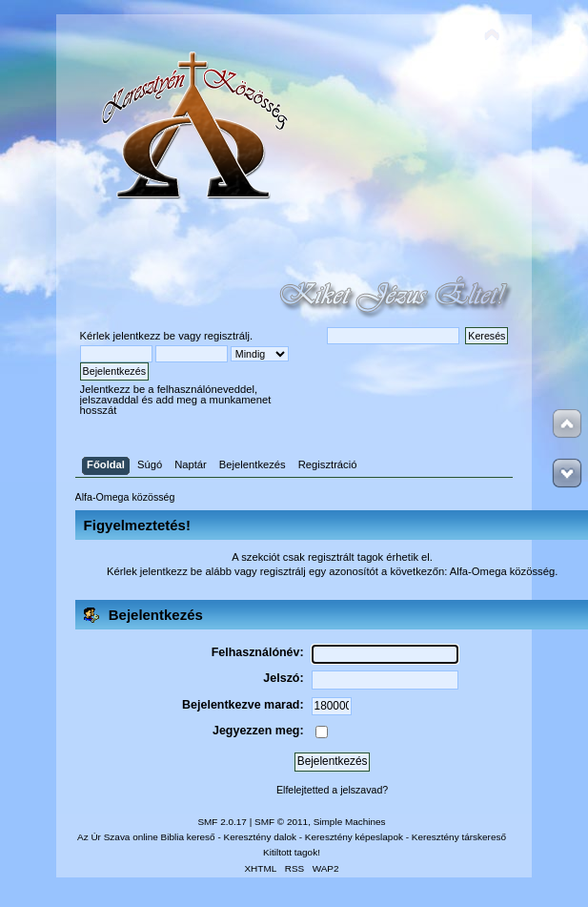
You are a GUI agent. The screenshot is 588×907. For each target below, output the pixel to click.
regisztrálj (227, 336)
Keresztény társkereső (459, 837)
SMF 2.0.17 (222, 822)
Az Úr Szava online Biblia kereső (146, 837)
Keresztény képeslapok (354, 837)
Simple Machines (350, 822)
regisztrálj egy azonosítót (319, 571)
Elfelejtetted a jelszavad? (332, 790)
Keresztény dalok (260, 837)
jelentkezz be (144, 336)
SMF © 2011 (281, 822)
